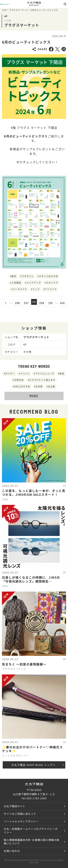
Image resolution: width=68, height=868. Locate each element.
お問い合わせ (12, 851)
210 (52, 303)
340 (63, 303)
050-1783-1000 (37, 798)
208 (34, 303)
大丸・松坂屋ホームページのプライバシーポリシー (31, 831)
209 (43, 303)
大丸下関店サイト (15, 806)
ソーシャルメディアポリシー (21, 821)
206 (16, 303)
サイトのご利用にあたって (20, 814)
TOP (4, 10)
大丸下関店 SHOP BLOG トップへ (38, 765)
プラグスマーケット (19, 10)
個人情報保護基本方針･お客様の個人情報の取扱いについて (32, 842)
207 (25, 303)
